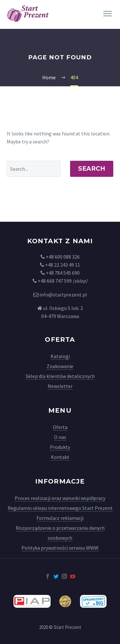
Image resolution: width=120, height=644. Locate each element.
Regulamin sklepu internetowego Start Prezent (60, 508)
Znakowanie (60, 366)
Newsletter (60, 386)
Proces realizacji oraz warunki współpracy (60, 498)
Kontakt (60, 457)
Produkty (60, 447)
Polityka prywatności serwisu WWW (60, 548)
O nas (60, 437)
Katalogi (60, 356)
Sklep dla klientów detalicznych (60, 376)
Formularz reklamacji (60, 518)
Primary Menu (108, 14)
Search (92, 169)
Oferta (60, 427)
